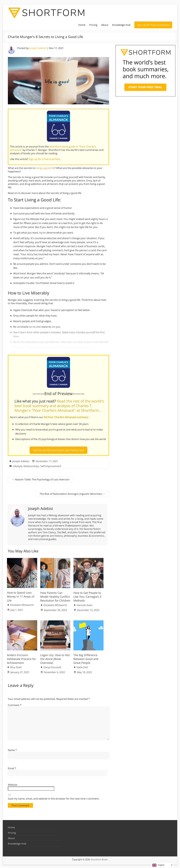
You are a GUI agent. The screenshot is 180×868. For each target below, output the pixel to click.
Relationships (31, 465)
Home (82, 25)
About (105, 25)
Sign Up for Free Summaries (153, 25)
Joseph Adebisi (38, 48)
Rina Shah (16, 666)
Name (12, 749)
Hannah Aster (85, 604)
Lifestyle (18, 465)
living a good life (45, 168)
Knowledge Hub (121, 25)
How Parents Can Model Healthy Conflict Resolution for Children (55, 595)
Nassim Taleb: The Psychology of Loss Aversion (41, 478)
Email (12, 767)
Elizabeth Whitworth (22, 604)
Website (13, 783)
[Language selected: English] (162, 865)
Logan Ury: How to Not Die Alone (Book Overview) (55, 657)
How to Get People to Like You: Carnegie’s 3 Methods (87, 595)
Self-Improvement (51, 465)
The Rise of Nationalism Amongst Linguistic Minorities (72, 492)
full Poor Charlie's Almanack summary (66, 417)
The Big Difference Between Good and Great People (86, 657)
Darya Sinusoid (52, 666)
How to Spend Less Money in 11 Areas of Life (21, 595)
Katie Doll (82, 666)
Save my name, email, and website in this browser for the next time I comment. (54, 797)
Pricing (93, 25)
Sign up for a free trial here (45, 159)
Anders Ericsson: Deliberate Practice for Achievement (21, 657)
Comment (15, 704)
